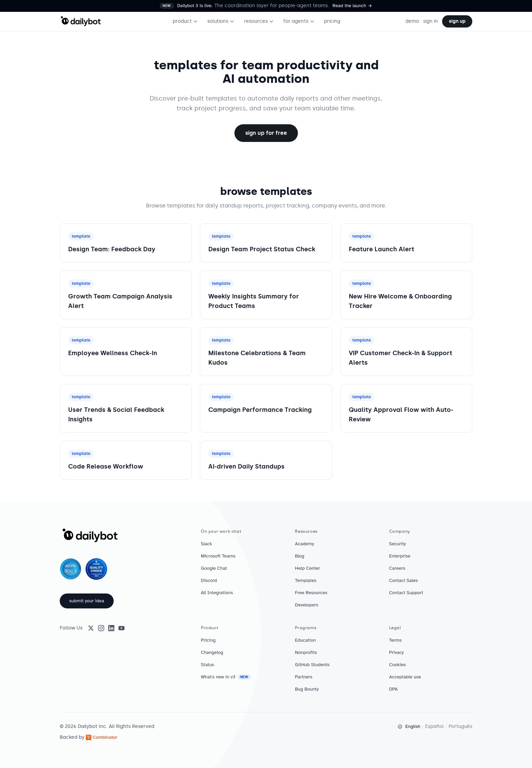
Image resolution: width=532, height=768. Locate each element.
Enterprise (400, 556)
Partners (303, 677)
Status (207, 665)
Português (460, 726)
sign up (457, 21)
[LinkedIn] (111, 628)
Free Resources (311, 593)
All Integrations (217, 593)
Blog (300, 556)
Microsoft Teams (218, 556)
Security (398, 544)
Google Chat (214, 568)
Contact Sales (404, 580)
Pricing (208, 640)
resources (259, 21)
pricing (332, 21)
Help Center (307, 568)
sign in (431, 21)
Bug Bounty (307, 689)
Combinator (102, 737)
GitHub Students (312, 665)
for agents (299, 21)
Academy (304, 544)
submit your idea (87, 601)
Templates (306, 580)
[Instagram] (101, 628)
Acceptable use (405, 677)
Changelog (212, 652)
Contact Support (406, 593)
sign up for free (266, 133)
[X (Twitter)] (91, 628)
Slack (206, 544)
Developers (307, 605)
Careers (397, 568)
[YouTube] (121, 628)
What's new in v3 (226, 677)
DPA (393, 689)
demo (412, 21)
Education (305, 640)
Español (434, 726)
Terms (395, 640)
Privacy (396, 652)
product (185, 21)
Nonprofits (306, 652)
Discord (209, 580)
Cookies (398, 665)
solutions (221, 21)
